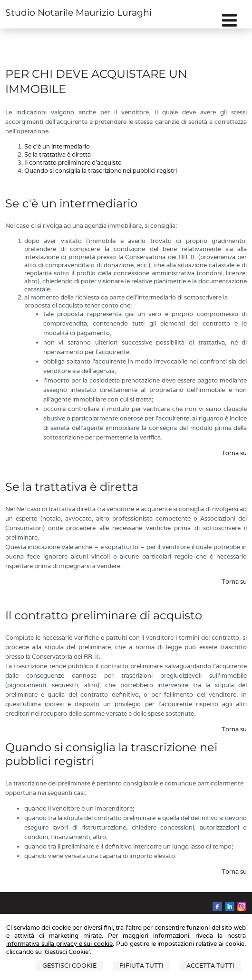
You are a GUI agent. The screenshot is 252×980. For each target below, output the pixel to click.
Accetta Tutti (210, 966)
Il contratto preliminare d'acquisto (73, 163)
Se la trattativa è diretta (58, 154)
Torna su (234, 453)
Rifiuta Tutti (141, 966)
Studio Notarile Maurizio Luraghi (78, 13)
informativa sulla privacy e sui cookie (59, 944)
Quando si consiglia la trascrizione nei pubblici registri (101, 171)
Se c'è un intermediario (57, 146)
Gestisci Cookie (69, 966)
